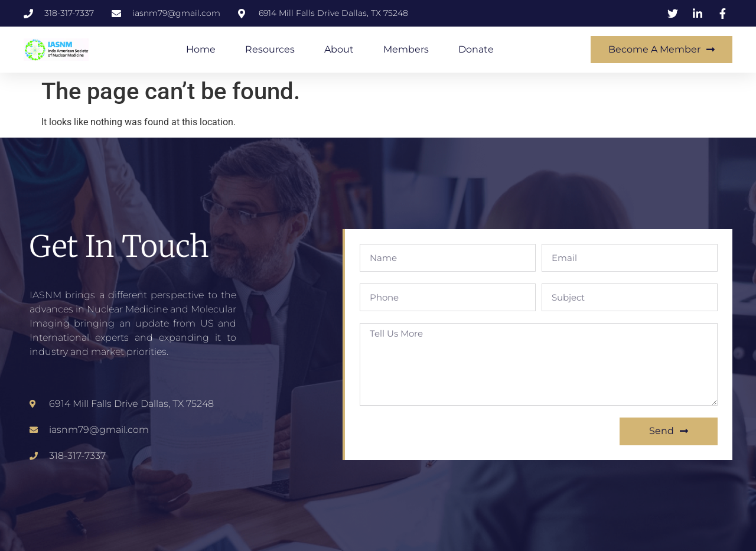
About (339, 49)
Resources (270, 49)
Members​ (406, 49)
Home (201, 49)
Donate (476, 49)
